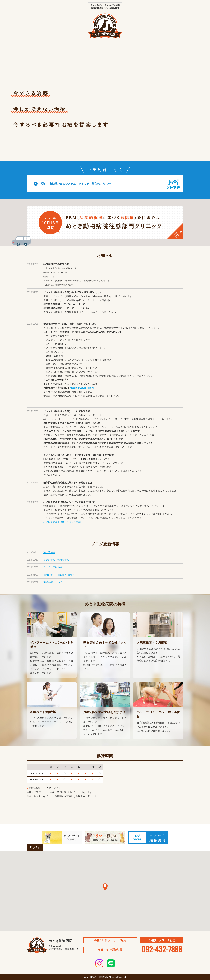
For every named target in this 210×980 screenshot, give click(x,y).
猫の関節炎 (49, 552)
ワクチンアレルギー (54, 567)
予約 (172, 50)
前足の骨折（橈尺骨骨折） (57, 560)
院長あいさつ (38, 50)
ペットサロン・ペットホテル (118, 50)
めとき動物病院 (105, 26)
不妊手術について (53, 582)
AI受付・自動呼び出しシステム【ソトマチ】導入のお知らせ (75, 184)
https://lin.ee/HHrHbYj (82, 388)
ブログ (145, 50)
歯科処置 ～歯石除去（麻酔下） (61, 575)
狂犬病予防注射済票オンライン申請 (62, 522)
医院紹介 (65, 50)
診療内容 (92, 50)
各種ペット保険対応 (110, 950)
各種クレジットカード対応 (110, 940)
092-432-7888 (162, 949)
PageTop (35, 847)
